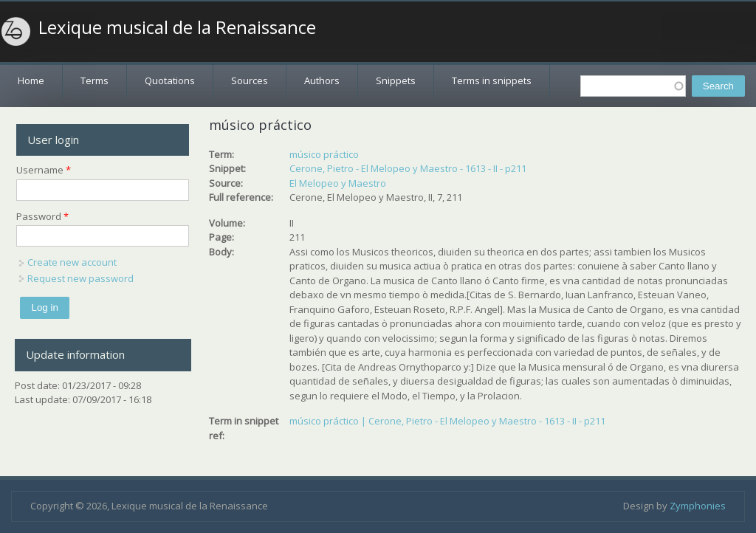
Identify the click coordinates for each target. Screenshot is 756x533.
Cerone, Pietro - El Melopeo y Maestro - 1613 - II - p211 (408, 168)
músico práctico (324, 154)
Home (31, 80)
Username (44, 170)
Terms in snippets (492, 80)
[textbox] (633, 86)
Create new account (72, 262)
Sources (250, 80)
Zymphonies (698, 506)
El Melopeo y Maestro (338, 183)
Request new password (80, 278)
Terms (94, 80)
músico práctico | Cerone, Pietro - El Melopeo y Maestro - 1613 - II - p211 (447, 421)
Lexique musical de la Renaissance (177, 27)
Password (42, 216)
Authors (322, 80)
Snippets (396, 80)
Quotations (170, 80)
